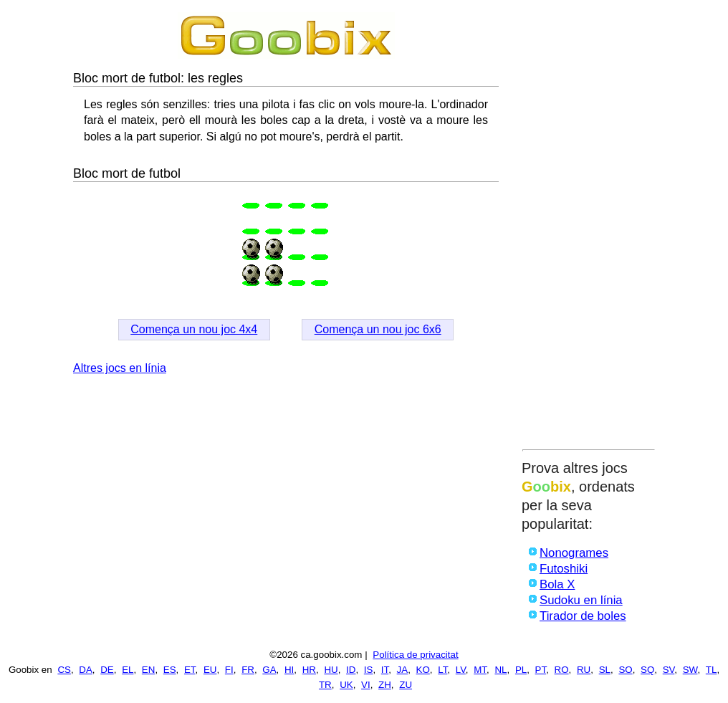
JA (403, 670)
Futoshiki (564, 569)
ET (190, 670)
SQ (647, 670)
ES (170, 670)
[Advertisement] (589, 227)
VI (366, 685)
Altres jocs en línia (120, 368)
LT (442, 670)
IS (369, 670)
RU (584, 670)
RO (562, 670)
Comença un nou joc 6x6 (378, 329)
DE (107, 670)
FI (229, 670)
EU (210, 670)
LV (461, 670)
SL (605, 670)
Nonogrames (574, 553)
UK (346, 685)
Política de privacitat (415, 655)
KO (423, 670)
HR (309, 670)
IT (385, 670)
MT (480, 670)
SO (625, 670)
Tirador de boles (583, 616)
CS (64, 670)
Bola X (557, 584)
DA (86, 670)
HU (331, 670)
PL (521, 670)
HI (289, 670)
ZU (406, 685)
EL (128, 670)
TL (712, 670)
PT (541, 670)
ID (351, 670)
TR (325, 685)
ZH (385, 685)
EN (149, 670)
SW (690, 670)
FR (248, 670)
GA (269, 670)
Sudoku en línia (581, 600)
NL (500, 670)
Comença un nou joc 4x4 (194, 329)
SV (669, 670)
